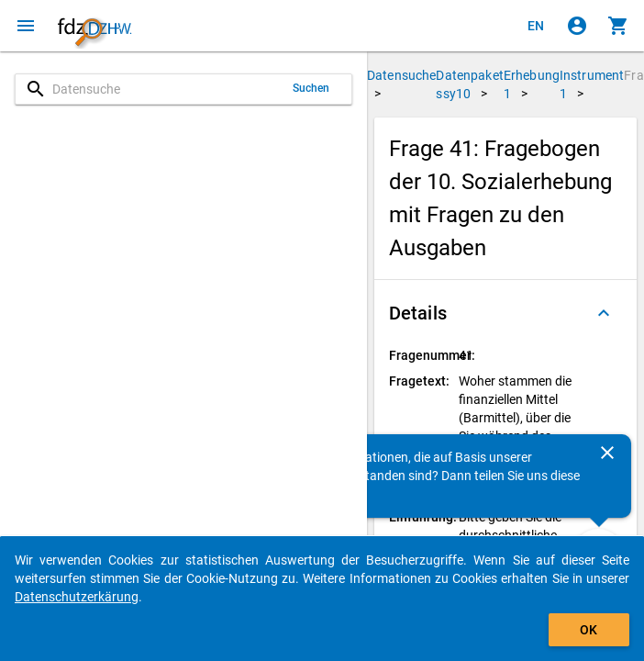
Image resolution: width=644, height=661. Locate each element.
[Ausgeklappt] (604, 313)
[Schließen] (607, 453)
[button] (505, 313)
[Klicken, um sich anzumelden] (577, 26)
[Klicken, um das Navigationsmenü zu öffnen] (26, 26)
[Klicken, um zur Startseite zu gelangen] (94, 26)
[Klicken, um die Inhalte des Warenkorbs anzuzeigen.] (618, 26)
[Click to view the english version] (536, 26)
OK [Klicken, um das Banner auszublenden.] (588, 630)
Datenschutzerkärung (77, 597)
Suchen (311, 88)
